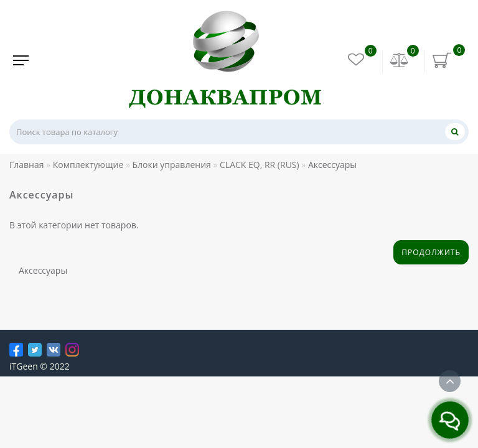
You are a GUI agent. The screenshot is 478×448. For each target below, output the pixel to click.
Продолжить (431, 252)
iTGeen (24, 366)
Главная (27, 165)
